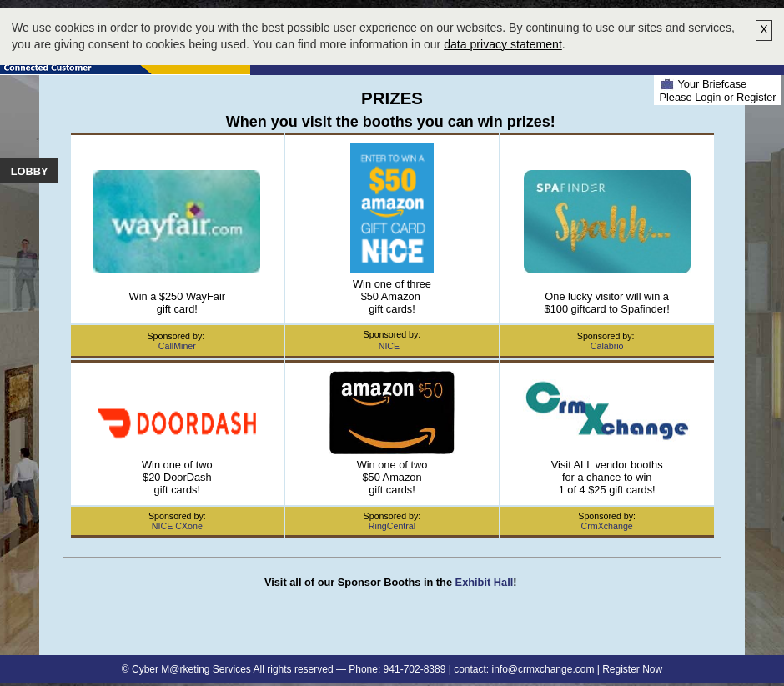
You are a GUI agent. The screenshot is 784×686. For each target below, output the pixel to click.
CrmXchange (607, 526)
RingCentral (392, 526)
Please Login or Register (717, 97)
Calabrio (607, 346)
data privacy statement (503, 44)
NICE (389, 346)
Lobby (30, 171)
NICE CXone (177, 526)
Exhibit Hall (485, 582)
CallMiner (177, 346)
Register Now (632, 669)
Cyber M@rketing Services (191, 669)
